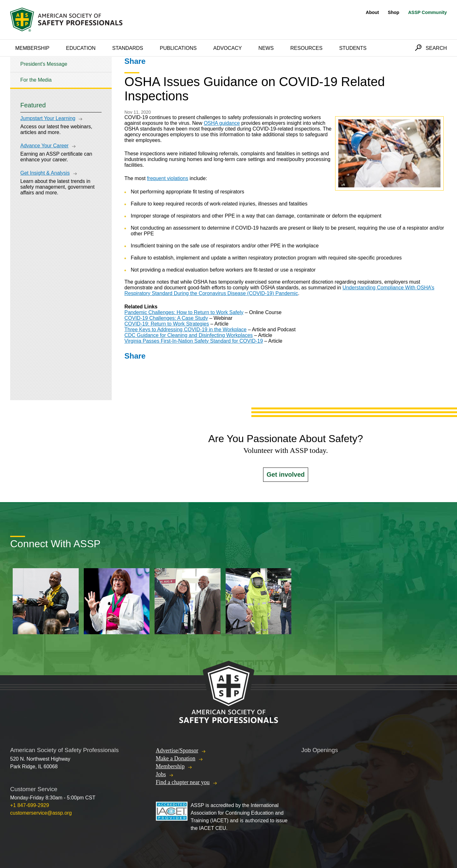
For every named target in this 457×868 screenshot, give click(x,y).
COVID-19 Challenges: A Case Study (166, 318)
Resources (306, 48)
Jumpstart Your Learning (48, 118)
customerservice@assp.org (41, 813)
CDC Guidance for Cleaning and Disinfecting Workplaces (189, 335)
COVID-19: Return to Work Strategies (167, 324)
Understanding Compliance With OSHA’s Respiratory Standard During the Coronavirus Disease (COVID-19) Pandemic (279, 290)
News (266, 48)
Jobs (161, 774)
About (373, 12)
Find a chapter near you (183, 782)
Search (436, 48)
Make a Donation (176, 758)
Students (353, 48)
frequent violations (168, 178)
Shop (394, 12)
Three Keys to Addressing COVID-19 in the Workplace (185, 330)
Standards (128, 48)
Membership (32, 48)
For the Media (36, 80)
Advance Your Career (44, 146)
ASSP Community (427, 12)
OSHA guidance (222, 123)
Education (81, 48)
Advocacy (228, 48)
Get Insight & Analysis (45, 173)
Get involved (286, 474)
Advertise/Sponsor (177, 750)
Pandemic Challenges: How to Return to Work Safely (184, 312)
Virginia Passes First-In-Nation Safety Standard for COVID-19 (194, 341)
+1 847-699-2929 (30, 805)
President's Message (44, 64)
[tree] (61, 72)
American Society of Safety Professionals (67, 20)
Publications (178, 48)
